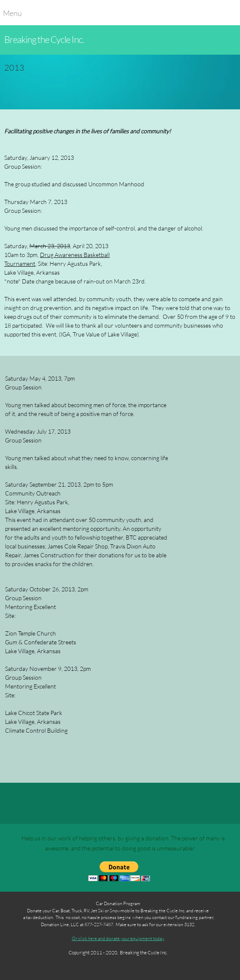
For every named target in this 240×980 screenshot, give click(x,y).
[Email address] (34, 803)
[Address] (55, 803)
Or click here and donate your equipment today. (118, 938)
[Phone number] (14, 803)
